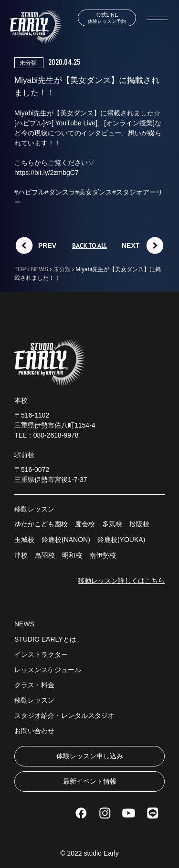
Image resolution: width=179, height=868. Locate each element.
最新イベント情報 (90, 781)
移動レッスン (34, 700)
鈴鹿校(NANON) (66, 540)
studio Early (101, 853)
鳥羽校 (45, 555)
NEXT (131, 245)
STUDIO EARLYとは (45, 639)
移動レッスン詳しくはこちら (121, 581)
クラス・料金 (34, 685)
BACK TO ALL (89, 245)
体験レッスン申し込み (90, 756)
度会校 (85, 524)
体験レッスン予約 (107, 18)
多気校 (112, 524)
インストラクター (41, 654)
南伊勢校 (103, 555)
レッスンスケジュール (48, 670)
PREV (47, 245)
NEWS (24, 624)
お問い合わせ (34, 731)
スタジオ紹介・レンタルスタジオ (64, 715)
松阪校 (139, 524)
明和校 (72, 555)
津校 (21, 555)
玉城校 (24, 540)
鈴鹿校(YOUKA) (121, 540)
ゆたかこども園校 (41, 524)
